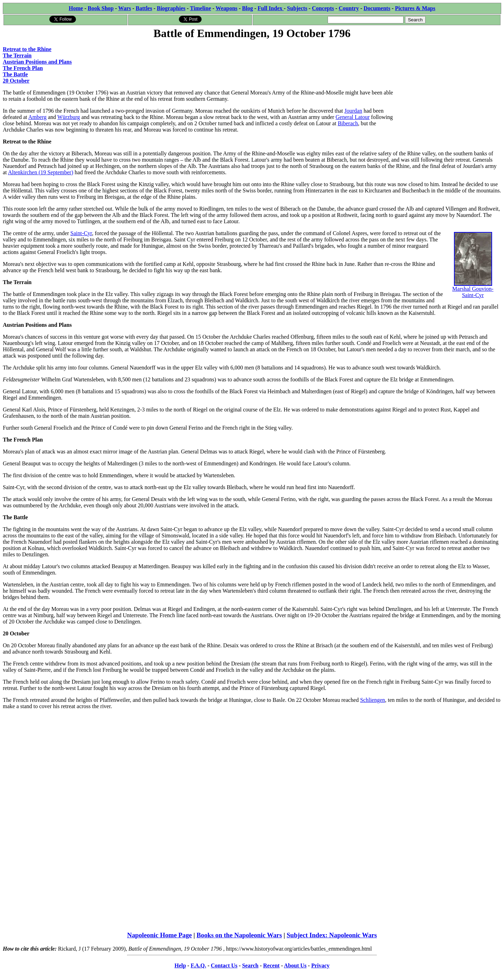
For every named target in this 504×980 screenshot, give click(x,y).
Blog (248, 8)
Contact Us (224, 965)
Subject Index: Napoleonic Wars (332, 935)
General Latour (353, 117)
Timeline (201, 8)
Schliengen (373, 700)
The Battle (15, 74)
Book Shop (100, 8)
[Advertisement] (449, 85)
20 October (16, 81)
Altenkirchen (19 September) (41, 172)
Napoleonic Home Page (159, 935)
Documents (377, 8)
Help (180, 965)
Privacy (320, 965)
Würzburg (69, 117)
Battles (144, 8)
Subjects (297, 8)
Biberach (348, 123)
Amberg (37, 117)
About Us (295, 965)
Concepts (323, 8)
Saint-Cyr (81, 233)
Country (349, 8)
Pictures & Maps (415, 8)
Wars (125, 8)
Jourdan (353, 111)
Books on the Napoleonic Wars (239, 935)
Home (76, 8)
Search (250, 965)
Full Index (271, 8)
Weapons (226, 8)
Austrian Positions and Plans (37, 62)
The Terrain (17, 55)
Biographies (171, 8)
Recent (271, 965)
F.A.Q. (198, 965)
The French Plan (23, 68)
